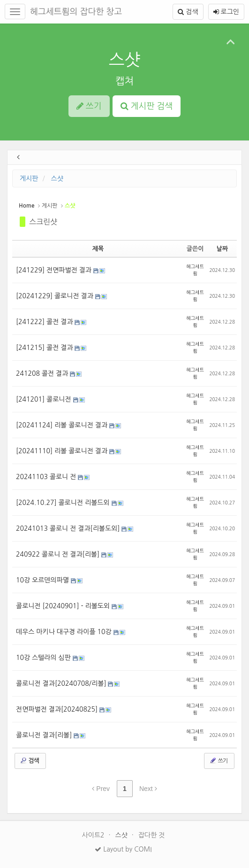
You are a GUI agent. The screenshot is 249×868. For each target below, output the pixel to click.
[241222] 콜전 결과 (45, 322)
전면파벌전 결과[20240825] (58, 709)
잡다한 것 (152, 835)
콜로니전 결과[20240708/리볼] (62, 683)
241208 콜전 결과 (43, 373)
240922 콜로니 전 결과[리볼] (59, 554)
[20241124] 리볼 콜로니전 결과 (63, 425)
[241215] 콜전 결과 (45, 348)
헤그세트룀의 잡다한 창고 (76, 12)
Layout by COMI (123, 849)
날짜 (222, 249)
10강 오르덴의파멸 (43, 580)
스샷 (125, 60)
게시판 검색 (147, 106)
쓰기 (218, 760)
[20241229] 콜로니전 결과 (56, 296)
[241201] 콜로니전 (45, 399)
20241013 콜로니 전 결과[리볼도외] (69, 528)
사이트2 (94, 835)
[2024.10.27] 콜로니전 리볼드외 (64, 503)
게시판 (29, 178)
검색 (188, 12)
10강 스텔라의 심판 (44, 658)
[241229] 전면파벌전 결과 (55, 270)
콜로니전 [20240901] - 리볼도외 (64, 606)
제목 (98, 249)
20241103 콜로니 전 (47, 477)
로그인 (226, 12)
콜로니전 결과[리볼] (45, 735)
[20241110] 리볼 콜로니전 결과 (63, 451)
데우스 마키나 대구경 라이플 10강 (65, 632)
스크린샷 (43, 222)
